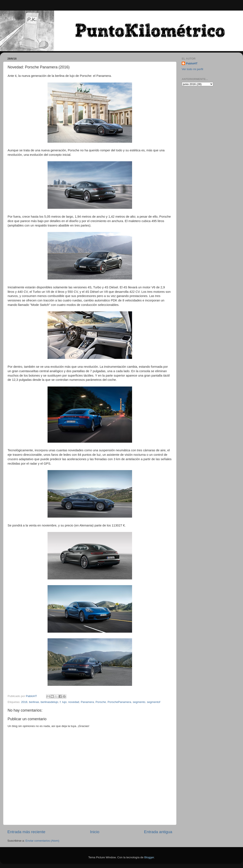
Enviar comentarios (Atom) (42, 841)
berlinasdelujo (49, 702)
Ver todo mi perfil (192, 69)
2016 (24, 702)
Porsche (101, 702)
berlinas (34, 702)
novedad (74, 702)
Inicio (95, 832)
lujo (64, 702)
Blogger (149, 857)
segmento (139, 702)
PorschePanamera (119, 702)
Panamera (87, 702)
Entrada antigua (158, 832)
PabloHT (192, 63)
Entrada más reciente (26, 832)
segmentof (154, 702)
